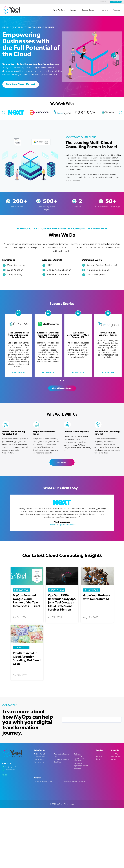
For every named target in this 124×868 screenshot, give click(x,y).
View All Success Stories (62, 388)
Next (121, 113)
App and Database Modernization (103, 265)
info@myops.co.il (11, 767)
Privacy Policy (69, 804)
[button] (60, 10)
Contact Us (116, 2)
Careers (103, 2)
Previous (3, 113)
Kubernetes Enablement (98, 270)
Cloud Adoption (15, 270)
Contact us (7, 763)
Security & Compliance (58, 275)
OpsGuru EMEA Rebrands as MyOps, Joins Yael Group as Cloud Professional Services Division (62, 603)
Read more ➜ (18, 373)
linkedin (3, 775)
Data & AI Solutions (96, 275)
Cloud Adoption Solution (59, 270)
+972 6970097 (10, 770)
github (6, 775)
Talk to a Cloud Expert (21, 84)
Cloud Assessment (16, 265)
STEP (49, 265)
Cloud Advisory (15, 275)
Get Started (62, 462)
